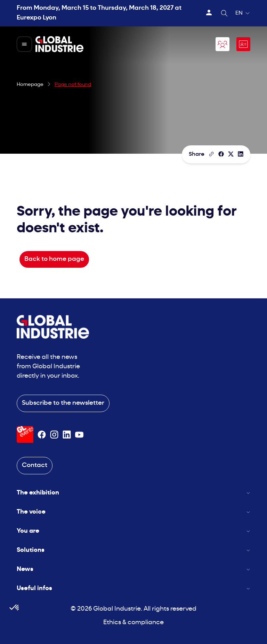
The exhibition (133, 493)
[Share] (221, 154)
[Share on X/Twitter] (231, 154)
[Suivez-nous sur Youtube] (79, 435)
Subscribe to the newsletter (63, 403)
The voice (133, 512)
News (133, 569)
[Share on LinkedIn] (241, 154)
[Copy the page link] (211, 154)
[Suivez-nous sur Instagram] (54, 435)
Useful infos (133, 589)
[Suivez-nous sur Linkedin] (67, 435)
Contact (35, 465)
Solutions (133, 550)
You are (133, 531)
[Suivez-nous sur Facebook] (42, 435)
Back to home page (54, 259)
